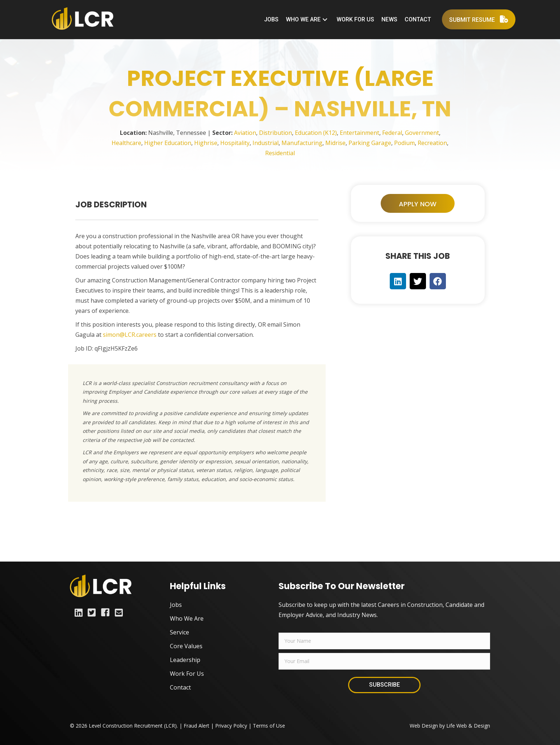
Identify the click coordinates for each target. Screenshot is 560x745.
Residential (280, 153)
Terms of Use (269, 726)
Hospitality (235, 143)
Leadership (185, 660)
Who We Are (187, 618)
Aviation (245, 133)
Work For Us (187, 674)
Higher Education (168, 143)
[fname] (384, 641)
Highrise (206, 143)
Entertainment (360, 133)
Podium (404, 143)
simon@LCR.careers (130, 335)
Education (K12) (316, 133)
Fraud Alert (197, 726)
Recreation (432, 143)
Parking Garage (370, 143)
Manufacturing (302, 143)
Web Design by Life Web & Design (450, 726)
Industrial (266, 143)
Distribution (275, 133)
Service (179, 632)
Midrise (335, 143)
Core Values (186, 646)
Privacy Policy (231, 726)
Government (422, 133)
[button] (325, 19)
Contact (180, 687)
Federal (392, 133)
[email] (384, 661)
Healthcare (126, 143)
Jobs (176, 605)
